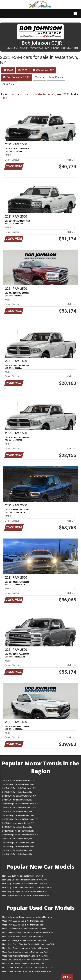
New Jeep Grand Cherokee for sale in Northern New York (28, 888)
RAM (8, 70)
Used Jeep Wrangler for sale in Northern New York (25, 956)
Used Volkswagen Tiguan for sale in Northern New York (27, 917)
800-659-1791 (70, 48)
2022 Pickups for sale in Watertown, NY (20, 835)
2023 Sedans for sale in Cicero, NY (18, 823)
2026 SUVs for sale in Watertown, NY (19, 780)
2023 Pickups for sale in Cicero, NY (18, 815)
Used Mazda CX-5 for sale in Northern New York (24, 936)
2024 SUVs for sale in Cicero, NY (17, 800)
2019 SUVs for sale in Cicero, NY (17, 854)
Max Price (56, 77)
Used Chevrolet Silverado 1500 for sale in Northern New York (27, 968)
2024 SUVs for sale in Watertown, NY (19, 796)
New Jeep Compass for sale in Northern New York (25, 884)
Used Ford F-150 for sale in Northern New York (23, 964)
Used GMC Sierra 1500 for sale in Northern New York (26, 960)
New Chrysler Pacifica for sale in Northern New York (26, 895)
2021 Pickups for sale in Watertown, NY (20, 846)
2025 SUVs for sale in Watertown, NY (19, 788)
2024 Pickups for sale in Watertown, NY (20, 804)
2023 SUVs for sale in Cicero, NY (17, 811)
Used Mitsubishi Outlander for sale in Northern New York (28, 933)
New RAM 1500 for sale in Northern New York (23, 876)
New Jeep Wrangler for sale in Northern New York (25, 891)
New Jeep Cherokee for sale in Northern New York (25, 880)
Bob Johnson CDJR (16, 77)
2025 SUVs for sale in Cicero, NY (17, 792)
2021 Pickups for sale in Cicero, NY (18, 842)
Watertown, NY (43, 70)
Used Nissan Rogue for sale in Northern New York (25, 929)
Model (39, 77)
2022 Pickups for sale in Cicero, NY (18, 831)
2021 (23, 70)
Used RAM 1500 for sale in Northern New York (23, 921)
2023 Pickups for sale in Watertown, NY (20, 819)
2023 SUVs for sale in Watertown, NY (19, 808)
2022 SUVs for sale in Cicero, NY (17, 827)
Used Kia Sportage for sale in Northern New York (24, 940)
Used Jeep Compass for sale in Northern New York (25, 948)
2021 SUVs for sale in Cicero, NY (17, 839)
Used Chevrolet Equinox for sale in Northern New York (27, 971)
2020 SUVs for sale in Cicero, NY (17, 850)
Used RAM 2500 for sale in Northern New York (23, 925)
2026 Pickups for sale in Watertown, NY (20, 784)
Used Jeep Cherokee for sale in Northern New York (25, 952)
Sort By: (9, 84)
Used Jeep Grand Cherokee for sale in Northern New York (28, 944)
